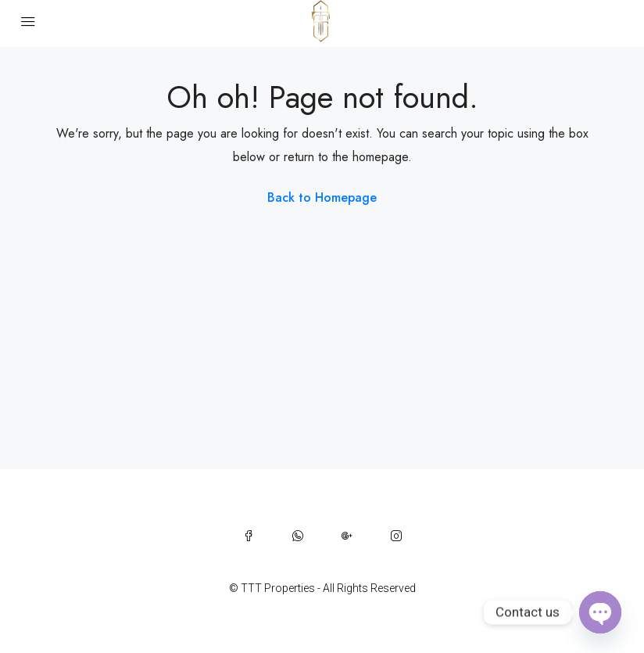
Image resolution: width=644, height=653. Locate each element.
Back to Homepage (322, 197)
